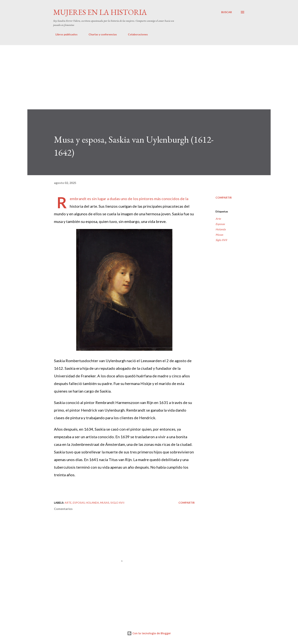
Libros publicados (64, 34)
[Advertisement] (149, 74)
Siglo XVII (221, 240)
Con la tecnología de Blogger (149, 633)
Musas (219, 235)
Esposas (220, 224)
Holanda (221, 229)
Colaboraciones (136, 34)
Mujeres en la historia (100, 12)
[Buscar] (227, 12)
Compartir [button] (224, 198)
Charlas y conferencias (100, 34)
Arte (218, 219)
